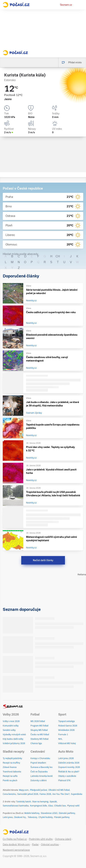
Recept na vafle (10, 776)
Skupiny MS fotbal (39, 730)
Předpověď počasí (38, 790)
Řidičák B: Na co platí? (69, 772)
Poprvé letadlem (38, 763)
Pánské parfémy (62, 817)
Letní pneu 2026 (66, 758)
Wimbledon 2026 (66, 730)
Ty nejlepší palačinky (12, 758)
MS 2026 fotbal (38, 721)
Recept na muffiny (11, 763)
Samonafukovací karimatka (16, 806)
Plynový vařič (73, 806)
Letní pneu (8, 817)
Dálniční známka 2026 (69, 763)
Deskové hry (20, 817)
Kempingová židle (38, 806)
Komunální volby (11, 726)
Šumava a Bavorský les (41, 767)
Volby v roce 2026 (11, 721)
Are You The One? (61, 794)
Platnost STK (64, 781)
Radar (35, 845)
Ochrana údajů (63, 839)
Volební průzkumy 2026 (14, 743)
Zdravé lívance (10, 767)
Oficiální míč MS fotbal (59, 790)
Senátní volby (9, 730)
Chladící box (60, 806)
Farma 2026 (45, 794)
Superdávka (77, 794)
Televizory (32, 817)
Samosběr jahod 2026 (28, 794)
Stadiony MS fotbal (39, 739)
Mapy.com (24, 790)
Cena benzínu (9, 794)
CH (58, 256)
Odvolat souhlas (50, 845)
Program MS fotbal (39, 726)
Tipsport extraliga (66, 721)
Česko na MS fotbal (40, 735)
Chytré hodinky (46, 817)
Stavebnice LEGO (49, 813)
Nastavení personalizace (16, 850)
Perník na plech (10, 781)
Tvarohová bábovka (12, 772)
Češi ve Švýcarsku (39, 772)
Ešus (51, 806)
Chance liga (36, 743)
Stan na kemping (40, 802)
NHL (60, 739)
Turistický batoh (23, 802)
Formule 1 (63, 735)
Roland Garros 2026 (68, 726)
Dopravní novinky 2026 (69, 767)
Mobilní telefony (32, 813)
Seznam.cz (66, 5)
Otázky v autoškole (67, 776)
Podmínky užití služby (41, 839)
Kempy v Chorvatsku (40, 758)
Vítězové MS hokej (67, 743)
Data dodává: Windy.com (16, 845)
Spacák (53, 802)
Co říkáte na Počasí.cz (15, 839)
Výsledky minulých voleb (14, 735)
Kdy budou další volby (13, 739)
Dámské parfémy (67, 813)
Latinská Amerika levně (42, 776)
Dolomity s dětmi (39, 781)
